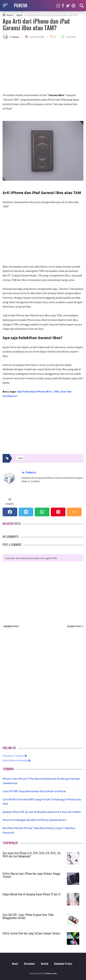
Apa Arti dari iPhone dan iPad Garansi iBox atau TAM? (36, 24)
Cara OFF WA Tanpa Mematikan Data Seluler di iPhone (34, 791)
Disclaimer (30, 964)
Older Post (75, 626)
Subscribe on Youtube (17, 760)
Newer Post (11, 626)
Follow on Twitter (15, 756)
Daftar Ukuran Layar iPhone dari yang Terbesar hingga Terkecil (31, 875)
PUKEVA (21, 5)
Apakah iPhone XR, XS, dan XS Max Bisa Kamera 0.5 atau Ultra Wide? (42, 812)
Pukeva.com (51, 973)
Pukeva (30, 472)
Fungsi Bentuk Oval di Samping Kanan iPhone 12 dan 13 (32, 894)
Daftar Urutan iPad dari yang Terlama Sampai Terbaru (31, 933)
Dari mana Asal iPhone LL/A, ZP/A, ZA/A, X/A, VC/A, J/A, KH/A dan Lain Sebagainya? (32, 855)
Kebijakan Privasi (63, 964)
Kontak (45, 964)
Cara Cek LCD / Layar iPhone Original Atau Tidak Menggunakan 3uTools (28, 916)
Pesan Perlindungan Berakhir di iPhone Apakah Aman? (35, 820)
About (15, 964)
